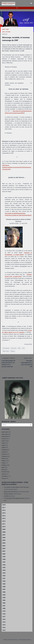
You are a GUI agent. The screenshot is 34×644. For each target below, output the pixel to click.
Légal (4, 32)
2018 (4, 505)
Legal (3, 443)
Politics (4, 461)
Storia (3, 470)
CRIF (19, 348)
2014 (4, 516)
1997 (4, 562)
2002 (4, 548)
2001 (4, 551)
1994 (4, 570)
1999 (4, 557)
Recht (3, 467)
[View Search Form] (17, 8)
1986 (4, 592)
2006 (4, 538)
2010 (4, 527)
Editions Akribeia (9, 494)
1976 (4, 619)
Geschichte (5, 436)
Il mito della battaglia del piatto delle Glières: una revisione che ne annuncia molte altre (9, 362)
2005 (4, 540)
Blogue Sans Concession (11, 492)
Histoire (4, 439)
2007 (4, 535)
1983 (4, 600)
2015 (4, 513)
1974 (4, 625)
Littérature (4, 456)
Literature (4, 454)
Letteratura (5, 450)
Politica (4, 459)
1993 (4, 573)
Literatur (4, 452)
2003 (4, 546)
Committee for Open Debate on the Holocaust (16, 487)
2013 (4, 518)
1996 (4, 565)
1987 (4, 589)
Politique (8, 32)
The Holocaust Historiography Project (14, 498)
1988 (4, 587)
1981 (4, 606)
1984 (4, 598)
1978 (4, 614)
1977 (4, 617)
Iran (23, 348)
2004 (4, 543)
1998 (4, 559)
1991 (4, 578)
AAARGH (6, 496)
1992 (4, 576)
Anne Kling (13, 348)
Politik (3, 463)
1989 (4, 584)
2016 (4, 510)
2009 (4, 529)
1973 (4, 628)
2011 (4, 524)
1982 (4, 603)
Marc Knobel (6, 351)
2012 (4, 521)
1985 (4, 595)
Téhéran (13, 351)
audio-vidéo (5, 432)
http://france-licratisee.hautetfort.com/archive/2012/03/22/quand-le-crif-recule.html (17, 167)
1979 (4, 611)
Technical (4, 472)
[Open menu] (31, 3)
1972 (4, 630)
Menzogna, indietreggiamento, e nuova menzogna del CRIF (25, 362)
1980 (4, 608)
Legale (3, 447)
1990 (4, 581)
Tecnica (4, 478)
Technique (4, 476)
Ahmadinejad (6, 348)
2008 (4, 532)
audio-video (5, 434)
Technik (4, 474)
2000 (4, 554)
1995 (4, 568)
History (4, 441)
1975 (4, 622)
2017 (4, 508)
